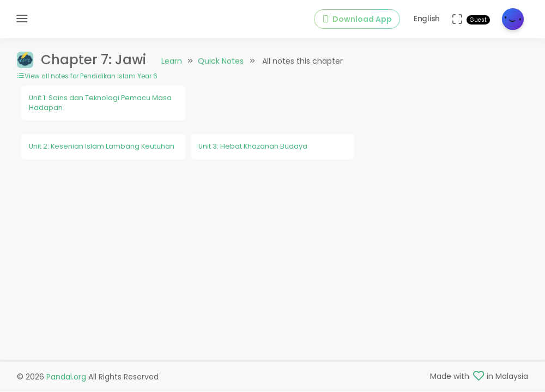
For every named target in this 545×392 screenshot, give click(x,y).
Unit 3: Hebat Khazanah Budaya (253, 146)
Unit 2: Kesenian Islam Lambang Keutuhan (102, 146)
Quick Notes (221, 61)
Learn (172, 61)
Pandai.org (66, 377)
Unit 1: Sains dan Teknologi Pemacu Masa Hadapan (100, 103)
